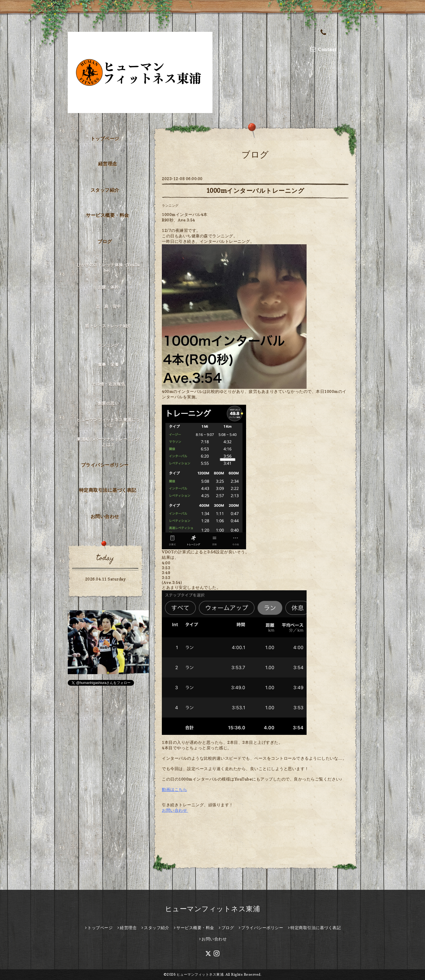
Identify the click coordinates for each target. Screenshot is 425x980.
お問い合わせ (174, 810)
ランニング (170, 206)
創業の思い (108, 403)
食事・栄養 (108, 364)
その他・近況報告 (108, 384)
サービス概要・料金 (108, 215)
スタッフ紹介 (105, 190)
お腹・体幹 (108, 287)
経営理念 (108, 164)
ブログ (105, 241)
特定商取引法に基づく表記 (108, 490)
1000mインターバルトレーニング (255, 191)
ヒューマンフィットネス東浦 (213, 909)
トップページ (105, 138)
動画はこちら (174, 789)
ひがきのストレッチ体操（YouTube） (108, 267)
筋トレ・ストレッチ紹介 (108, 326)
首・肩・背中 (108, 306)
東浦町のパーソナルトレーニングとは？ (108, 442)
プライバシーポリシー (105, 465)
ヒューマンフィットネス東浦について (108, 422)
